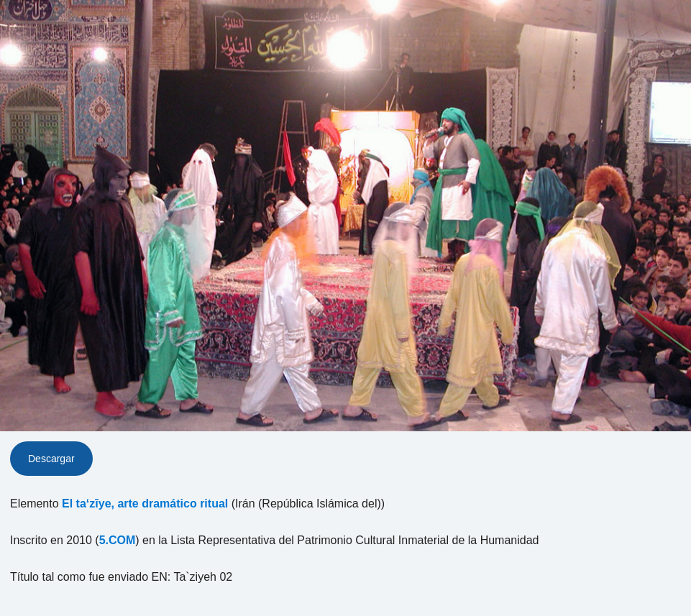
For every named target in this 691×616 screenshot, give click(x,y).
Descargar (51, 459)
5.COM (118, 540)
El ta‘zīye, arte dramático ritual (145, 504)
